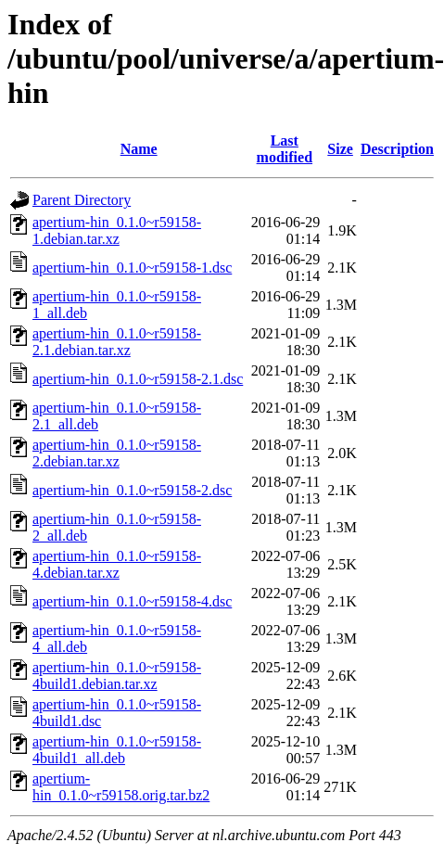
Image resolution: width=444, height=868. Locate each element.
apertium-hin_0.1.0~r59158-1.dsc (132, 268)
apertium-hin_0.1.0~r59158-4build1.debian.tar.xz (117, 676)
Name (139, 149)
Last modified (285, 149)
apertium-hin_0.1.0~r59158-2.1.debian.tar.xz (117, 342)
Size (340, 149)
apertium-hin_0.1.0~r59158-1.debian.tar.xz (117, 230)
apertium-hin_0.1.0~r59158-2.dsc (132, 490)
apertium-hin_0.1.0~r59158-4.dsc (132, 601)
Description (397, 149)
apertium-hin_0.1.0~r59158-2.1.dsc (138, 379)
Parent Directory (82, 200)
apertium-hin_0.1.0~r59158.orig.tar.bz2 (121, 787)
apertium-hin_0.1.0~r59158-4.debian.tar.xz (117, 564)
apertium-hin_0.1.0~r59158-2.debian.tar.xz (117, 453)
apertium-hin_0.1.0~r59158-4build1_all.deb (117, 750)
